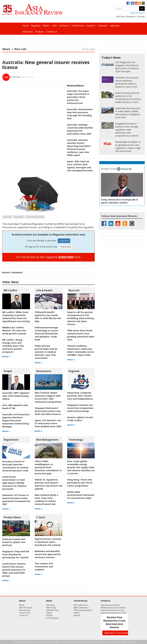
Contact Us (52, 32)
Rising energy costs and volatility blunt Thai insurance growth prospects (13, 346)
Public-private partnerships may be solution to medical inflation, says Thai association (46, 352)
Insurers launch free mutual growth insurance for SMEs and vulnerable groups (14, 570)
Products (40, 32)
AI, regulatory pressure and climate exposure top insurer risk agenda (48, 484)
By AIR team (15, 77)
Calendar (103, 26)
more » (6, 356)
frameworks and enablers (44, 567)
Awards (91, 26)
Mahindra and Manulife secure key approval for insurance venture (48, 554)
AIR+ (55, 26)
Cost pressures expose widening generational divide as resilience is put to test (127, 82)
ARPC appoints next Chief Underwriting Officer (16, 396)
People (8, 371)
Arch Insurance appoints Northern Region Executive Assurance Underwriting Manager (16, 420)
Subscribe (120, 16)
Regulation (19, 217)
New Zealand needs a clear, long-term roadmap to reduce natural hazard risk (46, 499)
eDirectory (28, 32)
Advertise (115, 26)
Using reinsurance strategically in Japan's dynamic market (119, 201)
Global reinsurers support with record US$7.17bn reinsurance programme (48, 397)
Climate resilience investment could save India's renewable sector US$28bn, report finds (81, 350)
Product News (12, 517)
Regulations (11, 440)
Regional (74, 371)
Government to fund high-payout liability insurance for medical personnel (14, 483)
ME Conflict (11, 290)
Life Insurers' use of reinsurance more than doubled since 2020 (48, 423)
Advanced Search (137, 13)
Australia (7, 217)
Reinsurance (44, 371)
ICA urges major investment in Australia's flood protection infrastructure (78, 97)
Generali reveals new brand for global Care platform (14, 542)
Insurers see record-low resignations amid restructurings (80, 408)
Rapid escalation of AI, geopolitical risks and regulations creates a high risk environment (128, 146)
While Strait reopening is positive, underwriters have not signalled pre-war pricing (16, 317)
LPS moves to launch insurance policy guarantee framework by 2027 (16, 500)
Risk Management (47, 440)
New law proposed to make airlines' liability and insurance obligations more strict (128, 113)
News (46, 26)
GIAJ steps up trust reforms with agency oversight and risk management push (80, 166)
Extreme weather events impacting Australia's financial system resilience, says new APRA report (79, 148)
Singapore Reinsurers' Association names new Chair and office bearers (48, 411)
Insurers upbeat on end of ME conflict (80, 419)
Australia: (13, 62)
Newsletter (131, 16)
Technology (76, 440)
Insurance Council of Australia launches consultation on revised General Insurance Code (15, 466)
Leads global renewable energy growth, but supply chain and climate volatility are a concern (81, 467)
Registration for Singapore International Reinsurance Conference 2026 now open (127, 67)
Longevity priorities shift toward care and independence (80, 396)
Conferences (78, 26)
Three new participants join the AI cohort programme (80, 483)
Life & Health (44, 290)
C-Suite (41, 517)
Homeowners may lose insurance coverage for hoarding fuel (80, 114)
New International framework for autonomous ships (81, 495)
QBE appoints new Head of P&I (15, 407)
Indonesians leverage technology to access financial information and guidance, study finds (47, 334)
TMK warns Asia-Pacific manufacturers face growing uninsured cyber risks (81, 335)
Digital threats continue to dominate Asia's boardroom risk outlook (48, 542)
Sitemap (141, 16)
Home (25, 26)
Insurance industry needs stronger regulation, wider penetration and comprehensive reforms (127, 130)
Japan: (70, 161)
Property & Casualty (35, 217)
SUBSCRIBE (66, 257)
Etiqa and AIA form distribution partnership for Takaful (16, 554)
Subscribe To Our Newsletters (119, 633)
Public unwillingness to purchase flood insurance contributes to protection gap (48, 467)
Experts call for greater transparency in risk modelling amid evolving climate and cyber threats (81, 318)
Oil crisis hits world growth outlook (14, 330)
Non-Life (20, 49)
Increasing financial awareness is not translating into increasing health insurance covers (128, 97)
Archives (64, 26)
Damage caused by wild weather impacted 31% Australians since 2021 (80, 129)
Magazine (36, 26)
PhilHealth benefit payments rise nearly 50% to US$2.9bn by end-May (48, 317)
